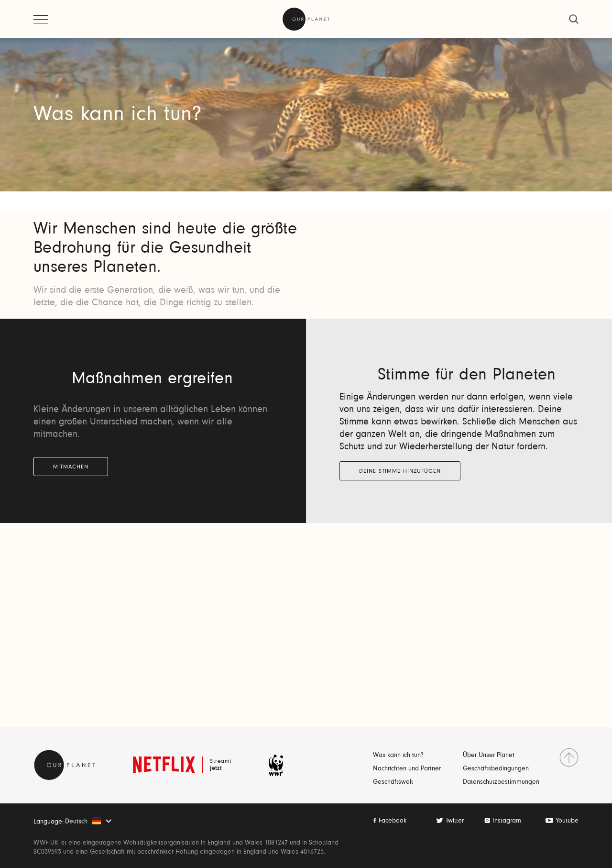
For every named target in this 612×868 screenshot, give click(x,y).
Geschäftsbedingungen (496, 769)
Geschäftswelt (393, 782)
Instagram (507, 821)
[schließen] (574, 19)
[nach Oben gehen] (569, 757)
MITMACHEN (71, 467)
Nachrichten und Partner (407, 769)
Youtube (567, 821)
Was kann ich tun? (398, 756)
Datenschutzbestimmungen (501, 782)
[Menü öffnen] (41, 19)
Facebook (393, 821)
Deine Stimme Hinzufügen (400, 471)
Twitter (455, 821)
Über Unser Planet (489, 756)
